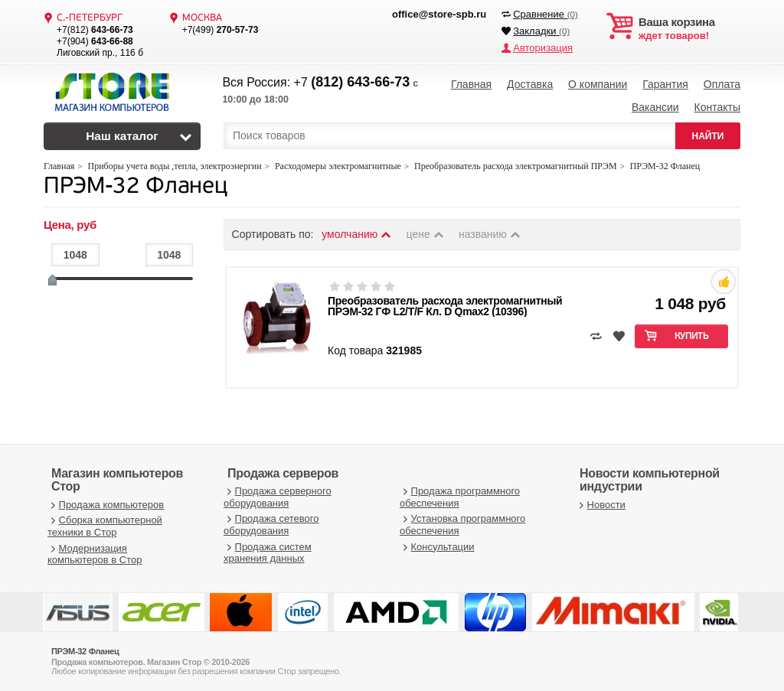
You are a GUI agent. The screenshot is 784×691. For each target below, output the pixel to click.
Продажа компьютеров (106, 504)
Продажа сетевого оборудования (271, 525)
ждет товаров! (689, 29)
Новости (601, 504)
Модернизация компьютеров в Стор (95, 554)
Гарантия (665, 84)
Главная (471, 84)
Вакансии (655, 107)
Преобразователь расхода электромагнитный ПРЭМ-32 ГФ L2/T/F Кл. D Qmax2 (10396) (445, 305)
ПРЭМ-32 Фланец (136, 186)
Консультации (437, 546)
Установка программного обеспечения (462, 525)
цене (426, 233)
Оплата (722, 84)
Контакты (717, 107)
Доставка (530, 84)
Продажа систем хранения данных (268, 552)
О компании (598, 84)
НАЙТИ (708, 135)
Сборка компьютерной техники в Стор (105, 526)
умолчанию (357, 233)
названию (490, 233)
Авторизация (543, 48)
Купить (692, 336)
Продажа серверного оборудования (278, 496)
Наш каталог (122, 136)
